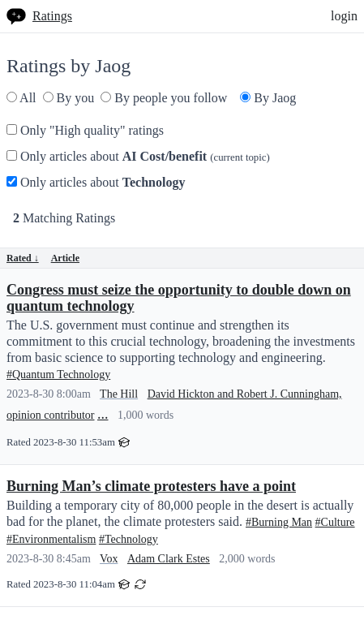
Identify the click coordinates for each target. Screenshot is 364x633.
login (344, 16)
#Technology (128, 539)
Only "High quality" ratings (85, 130)
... (103, 414)
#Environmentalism (51, 539)
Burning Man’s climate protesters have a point (151, 486)
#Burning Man (279, 522)
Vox (109, 559)
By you (69, 98)
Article (65, 258)
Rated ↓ (23, 258)
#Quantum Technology (58, 375)
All (21, 98)
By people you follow (164, 98)
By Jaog (268, 98)
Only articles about (138, 156)
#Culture (335, 522)
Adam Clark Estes (169, 559)
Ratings (52, 16)
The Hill (119, 394)
